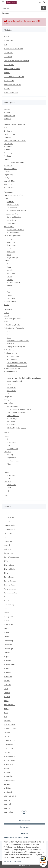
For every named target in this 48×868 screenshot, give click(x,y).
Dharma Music (9, 569)
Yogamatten (8, 403)
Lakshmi (10, 279)
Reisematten (11, 425)
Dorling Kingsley (10, 581)
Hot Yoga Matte (12, 406)
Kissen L (10, 384)
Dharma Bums (9, 565)
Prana (6, 712)
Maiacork (7, 661)
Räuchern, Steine (10, 168)
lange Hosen (11, 442)
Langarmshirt (11, 458)
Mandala (7, 669)
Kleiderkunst (9, 625)
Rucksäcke (10, 344)
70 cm (9, 334)
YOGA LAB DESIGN (11, 796)
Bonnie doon (9, 553)
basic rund (11, 375)
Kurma (6, 633)
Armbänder (11, 242)
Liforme (7, 637)
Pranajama (8, 165)
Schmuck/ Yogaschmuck (13, 236)
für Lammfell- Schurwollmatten (18, 340)
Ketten (9, 248)
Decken (7, 316)
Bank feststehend (13, 356)
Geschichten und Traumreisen (15, 140)
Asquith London (10, 525)
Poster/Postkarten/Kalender (14, 162)
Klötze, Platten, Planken (13, 325)
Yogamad (7, 804)
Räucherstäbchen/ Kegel (15, 229)
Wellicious (8, 788)
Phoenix (7, 696)
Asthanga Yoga (9, 115)
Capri (9, 439)
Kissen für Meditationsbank (17, 362)
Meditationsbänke (11, 353)
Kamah (7, 613)
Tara (8, 292)
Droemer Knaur (10, 585)
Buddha (10, 264)
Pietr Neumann (10, 704)
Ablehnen (24, 833)
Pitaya (6, 708)
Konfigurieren (24, 827)
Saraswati (8, 720)
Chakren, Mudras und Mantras (15, 125)
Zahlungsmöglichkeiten (12, 84)
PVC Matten (11, 422)
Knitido (7, 629)
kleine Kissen (11, 387)
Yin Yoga (7, 178)
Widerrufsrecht (10, 41)
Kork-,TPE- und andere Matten (18, 412)
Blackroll (7, 545)
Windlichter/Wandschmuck (16, 211)
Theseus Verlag (10, 760)
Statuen (7, 261)
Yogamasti (8, 808)
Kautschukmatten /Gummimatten (19, 409)
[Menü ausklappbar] (3, 1)
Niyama (7, 681)
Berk (6, 537)
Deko (6, 198)
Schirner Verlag (10, 724)
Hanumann (11, 273)
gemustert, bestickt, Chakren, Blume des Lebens (24, 378)
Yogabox (7, 800)
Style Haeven (9, 748)
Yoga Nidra (8, 184)
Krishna (9, 276)
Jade (6, 609)
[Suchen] (44, 8)
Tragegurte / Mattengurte (16, 347)
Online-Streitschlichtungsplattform (17, 60)
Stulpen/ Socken (10, 301)
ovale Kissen (11, 390)
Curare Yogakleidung (12, 557)
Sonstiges (8, 400)
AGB (6, 45)
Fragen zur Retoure (11, 92)
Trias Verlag (8, 776)
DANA (6, 561)
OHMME (7, 692)
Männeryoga (9, 153)
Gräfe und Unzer (10, 597)
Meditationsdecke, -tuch (13, 369)
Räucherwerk (9, 226)
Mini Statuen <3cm (13, 283)
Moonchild (8, 677)
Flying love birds (10, 589)
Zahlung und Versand (12, 68)
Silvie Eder (8, 736)
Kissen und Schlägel (14, 217)
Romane (7, 172)
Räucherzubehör (13, 233)
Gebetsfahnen (12, 208)
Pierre (6, 700)
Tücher (7, 304)
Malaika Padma (10, 665)
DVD (6, 128)
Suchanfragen (9, 80)
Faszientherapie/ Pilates (13, 319)
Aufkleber (10, 201)
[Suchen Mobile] (22, 8)
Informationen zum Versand (14, 76)
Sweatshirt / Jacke (13, 461)
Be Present (8, 541)
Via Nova (7, 784)
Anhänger (10, 239)
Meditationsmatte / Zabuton (17, 365)
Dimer (6, 573)
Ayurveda (7, 118)
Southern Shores (10, 740)
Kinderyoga (8, 147)
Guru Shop (8, 601)
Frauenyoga (8, 137)
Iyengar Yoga (9, 143)
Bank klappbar (12, 359)
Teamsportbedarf (10, 756)
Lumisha (7, 653)
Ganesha (10, 270)
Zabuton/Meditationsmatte (16, 428)
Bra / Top (10, 455)
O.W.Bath (7, 684)
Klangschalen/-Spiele (12, 214)
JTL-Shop (28, 865)
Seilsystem (8, 397)
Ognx (6, 688)
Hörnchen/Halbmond (14, 381)
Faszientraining (10, 134)
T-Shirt (9, 488)
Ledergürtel (11, 251)
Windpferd (8, 792)
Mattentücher (9, 350)
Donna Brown (9, 577)
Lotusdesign (8, 649)
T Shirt (9, 464)
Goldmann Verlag (10, 593)
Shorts (9, 445)
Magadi (7, 657)
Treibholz (7, 772)
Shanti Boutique (10, 728)
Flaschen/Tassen (13, 205)
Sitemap (7, 72)
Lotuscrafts (8, 645)
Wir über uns (9, 64)
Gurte (6, 322)
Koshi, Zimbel (12, 223)
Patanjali (7, 159)
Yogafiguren (11, 298)
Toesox (7, 768)
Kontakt (7, 37)
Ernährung (8, 131)
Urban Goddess (10, 780)
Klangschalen (11, 220)
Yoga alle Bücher (10, 181)
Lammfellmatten (13, 415)
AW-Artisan (8, 533)
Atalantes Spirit (10, 529)
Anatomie (8, 112)
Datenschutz (17, 862)
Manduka (7, 673)
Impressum (7, 862)
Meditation (8, 156)
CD (5, 122)
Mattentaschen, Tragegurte (14, 328)
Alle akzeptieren (24, 821)
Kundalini (8, 150)
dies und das (11, 245)
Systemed (8, 752)
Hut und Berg (9, 605)
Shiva (9, 289)
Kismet (7, 621)
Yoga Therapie (9, 187)
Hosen (6, 436)
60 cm (9, 331)
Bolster (7, 312)
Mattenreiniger (12, 419)
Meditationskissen (11, 372)
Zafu (8, 394)
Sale (6, 496)
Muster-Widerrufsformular (14, 49)
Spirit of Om (8, 744)
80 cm (9, 337)
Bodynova (8, 549)
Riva (6, 716)
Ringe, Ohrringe (12, 258)
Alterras (7, 521)
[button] (40, 2)
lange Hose (11, 475)
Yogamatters (9, 812)
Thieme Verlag (9, 764)
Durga (9, 267)
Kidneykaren (9, 617)
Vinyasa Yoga (9, 175)
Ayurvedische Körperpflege (14, 195)
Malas (9, 254)
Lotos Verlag (8, 641)
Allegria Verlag (9, 517)
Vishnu (9, 295)
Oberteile (7, 451)
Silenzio (7, 732)
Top (8, 491)
